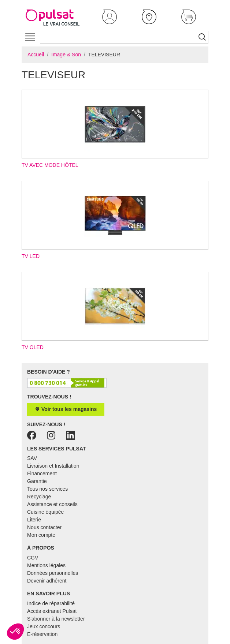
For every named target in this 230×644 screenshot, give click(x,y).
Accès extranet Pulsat (52, 611)
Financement (42, 473)
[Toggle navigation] (30, 37)
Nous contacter (44, 527)
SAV (32, 458)
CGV (33, 558)
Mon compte (41, 535)
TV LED (115, 220)
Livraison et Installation (53, 466)
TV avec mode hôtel (115, 129)
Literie (34, 520)
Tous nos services (47, 489)
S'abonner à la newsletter (56, 619)
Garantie (37, 481)
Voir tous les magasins (66, 409)
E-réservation (42, 634)
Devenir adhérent (47, 581)
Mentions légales (46, 565)
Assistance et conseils (52, 504)
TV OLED (115, 311)
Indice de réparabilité (51, 603)
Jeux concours (44, 626)
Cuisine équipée (45, 512)
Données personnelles (53, 573)
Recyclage (39, 497)
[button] (110, 17)
